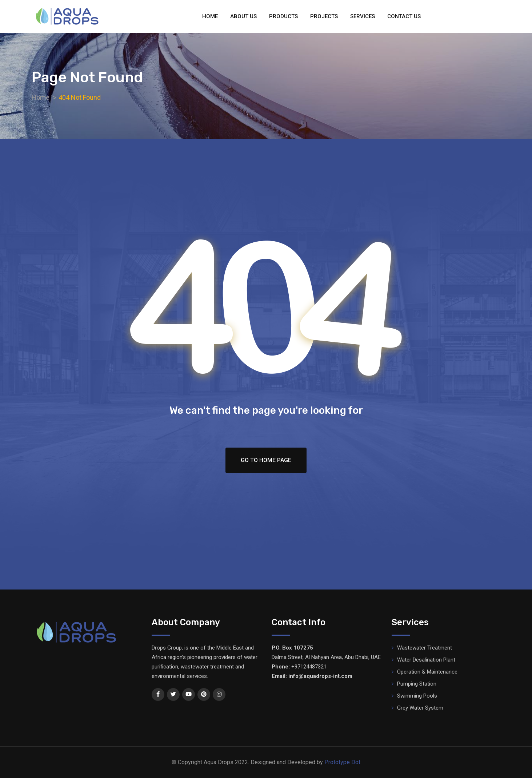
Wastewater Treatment (425, 648)
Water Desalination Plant (426, 660)
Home (210, 16)
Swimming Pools (417, 696)
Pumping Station (417, 684)
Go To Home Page (266, 460)
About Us (243, 16)
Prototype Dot (342, 762)
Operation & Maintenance (427, 672)
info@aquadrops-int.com (320, 676)
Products (283, 16)
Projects (324, 16)
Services (363, 16)
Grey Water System (420, 708)
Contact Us (404, 16)
